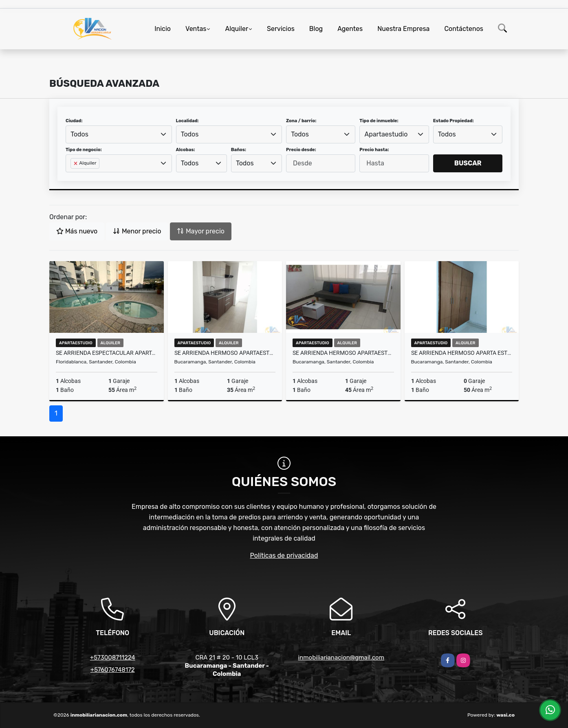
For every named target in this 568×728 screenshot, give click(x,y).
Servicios (281, 29)
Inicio (163, 29)
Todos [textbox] (79, 134)
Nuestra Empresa (403, 29)
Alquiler (237, 29)
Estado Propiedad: (454, 121)
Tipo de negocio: (84, 150)
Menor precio (137, 231)
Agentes (350, 29)
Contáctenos (464, 29)
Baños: (239, 150)
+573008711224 (113, 658)
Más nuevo (77, 231)
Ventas (196, 29)
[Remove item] (76, 163)
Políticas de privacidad (284, 555)
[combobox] (119, 134)
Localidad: (187, 121)
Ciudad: (74, 121)
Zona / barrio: (301, 121)
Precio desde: (301, 150)
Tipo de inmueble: (379, 121)
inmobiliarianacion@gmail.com (341, 658)
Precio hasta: (374, 150)
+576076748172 (113, 670)
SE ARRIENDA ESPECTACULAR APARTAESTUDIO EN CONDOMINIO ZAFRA (107, 353)
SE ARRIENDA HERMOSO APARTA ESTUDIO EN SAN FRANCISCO (462, 353)
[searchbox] (73, 176)
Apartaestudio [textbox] (386, 134)
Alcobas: (186, 150)
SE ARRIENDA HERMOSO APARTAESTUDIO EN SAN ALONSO (225, 353)
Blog (316, 29)
